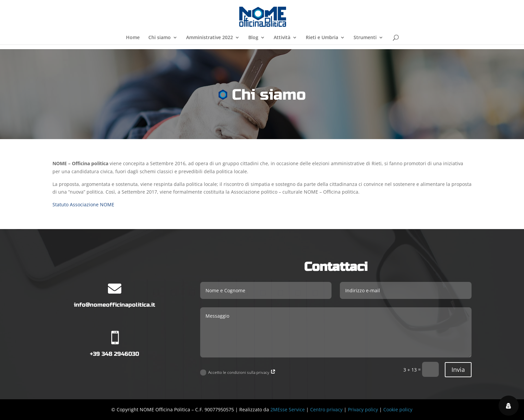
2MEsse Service (288, 409)
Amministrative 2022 (210, 38)
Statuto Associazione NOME (83, 204)
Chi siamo (160, 38)
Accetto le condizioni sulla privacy (238, 373)
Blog (253, 38)
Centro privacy (326, 409)
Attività (282, 38)
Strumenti (365, 38)
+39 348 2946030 (114, 354)
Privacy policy (363, 409)
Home (133, 38)
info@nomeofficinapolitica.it (114, 305)
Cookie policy (398, 409)
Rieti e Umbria (322, 38)
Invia (458, 370)
